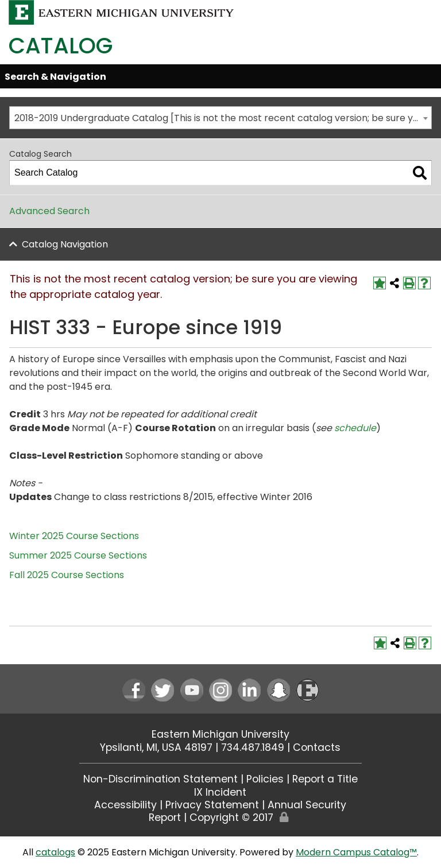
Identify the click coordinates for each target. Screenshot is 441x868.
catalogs (55, 852)
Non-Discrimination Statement (160, 779)
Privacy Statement (212, 805)
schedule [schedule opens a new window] (355, 428)
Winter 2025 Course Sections (74, 536)
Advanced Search (49, 211)
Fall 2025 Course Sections (67, 575)
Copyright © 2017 (231, 817)
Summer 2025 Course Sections (78, 555)
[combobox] (220, 118)
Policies (265, 779)
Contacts (317, 747)
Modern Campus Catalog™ (356, 852)
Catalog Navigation (65, 244)
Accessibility (125, 805)
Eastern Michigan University (220, 734)
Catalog (61, 46)
